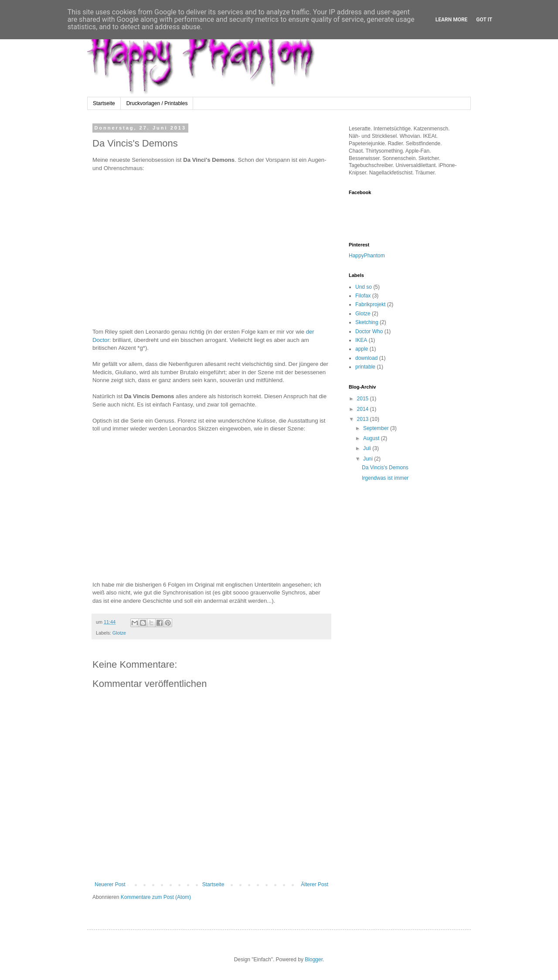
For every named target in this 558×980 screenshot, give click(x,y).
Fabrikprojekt (370, 304)
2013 (364, 419)
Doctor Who (369, 331)
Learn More (452, 20)
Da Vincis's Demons (385, 468)
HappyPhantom (367, 256)
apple (362, 349)
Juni (369, 459)
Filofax (363, 296)
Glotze (119, 633)
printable (365, 367)
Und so (364, 287)
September (377, 428)
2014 (364, 409)
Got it (484, 20)
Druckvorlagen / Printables (157, 103)
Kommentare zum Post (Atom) (156, 897)
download (366, 358)
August (372, 438)
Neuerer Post (110, 884)
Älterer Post (315, 884)
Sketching (367, 322)
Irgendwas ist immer (385, 478)
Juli (368, 448)
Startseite (104, 103)
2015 (364, 399)
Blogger (314, 960)
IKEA (361, 340)
